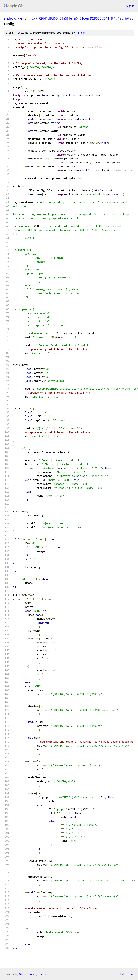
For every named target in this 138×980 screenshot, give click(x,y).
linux (31, 18)
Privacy (33, 974)
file (81, 33)
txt (122, 974)
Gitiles (23, 974)
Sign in (130, 6)
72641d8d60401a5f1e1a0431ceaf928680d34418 (76, 18)
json (131, 974)
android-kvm (14, 18)
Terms (43, 974)
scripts (126, 18)
